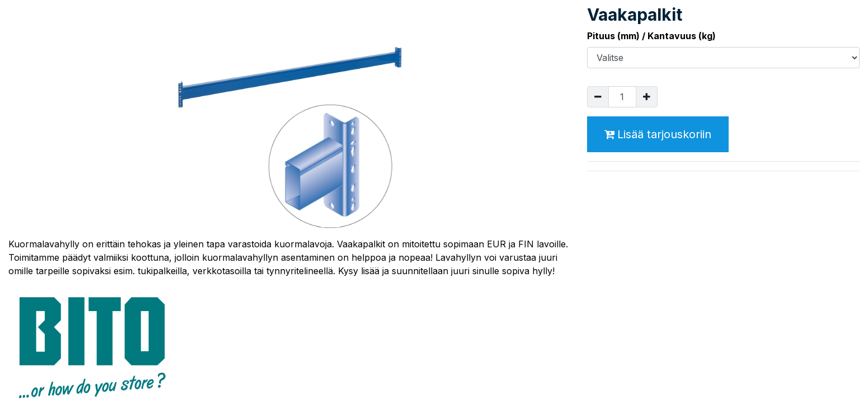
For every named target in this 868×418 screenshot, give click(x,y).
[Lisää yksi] (647, 97)
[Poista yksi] (598, 97)
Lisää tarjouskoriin (658, 134)
